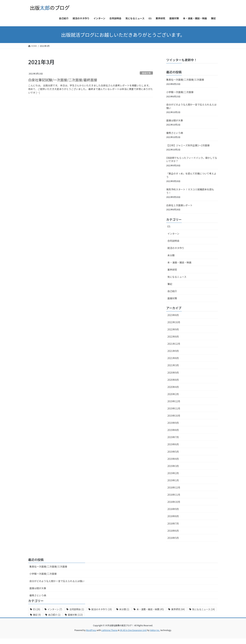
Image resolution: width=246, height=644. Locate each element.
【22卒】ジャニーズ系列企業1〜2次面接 (188, 145)
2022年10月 (174, 322)
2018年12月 (174, 487)
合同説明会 (173, 241)
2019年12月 (174, 401)
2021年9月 (173, 351)
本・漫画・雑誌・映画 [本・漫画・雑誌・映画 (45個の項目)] (150, 609)
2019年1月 (173, 480)
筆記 (170, 284)
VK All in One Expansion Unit (133, 630)
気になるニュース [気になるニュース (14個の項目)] (204, 609)
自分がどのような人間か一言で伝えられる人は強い (191, 106)
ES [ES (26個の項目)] (37, 609)
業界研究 (172, 270)
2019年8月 (173, 430)
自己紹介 (172, 291)
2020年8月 (173, 380)
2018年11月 (174, 495)
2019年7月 (173, 437)
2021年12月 (174, 344)
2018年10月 (174, 502)
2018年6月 (173, 531)
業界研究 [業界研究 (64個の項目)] (178, 609)
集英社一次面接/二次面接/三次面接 (185, 80)
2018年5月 (173, 538)
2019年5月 (173, 452)
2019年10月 (174, 416)
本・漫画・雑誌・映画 (179, 262)
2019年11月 (174, 408)
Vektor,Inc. (155, 630)
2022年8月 (173, 337)
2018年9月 (173, 509)
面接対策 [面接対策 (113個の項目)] (75, 615)
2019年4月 (173, 459)
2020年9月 (173, 373)
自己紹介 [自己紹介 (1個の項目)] (54, 615)
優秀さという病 (175, 133)
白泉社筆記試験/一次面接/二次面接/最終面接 (63, 80)
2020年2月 (173, 394)
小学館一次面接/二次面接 (180, 92)
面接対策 (146, 73)
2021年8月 (173, 358)
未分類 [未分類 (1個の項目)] (124, 609)
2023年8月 (173, 315)
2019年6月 (173, 444)
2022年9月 (173, 329)
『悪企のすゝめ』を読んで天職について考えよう (191, 175)
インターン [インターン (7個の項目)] (55, 609)
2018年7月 (173, 523)
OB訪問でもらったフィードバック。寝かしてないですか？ (192, 159)
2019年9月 (173, 423)
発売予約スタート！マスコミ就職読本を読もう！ (190, 191)
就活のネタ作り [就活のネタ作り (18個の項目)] (102, 609)
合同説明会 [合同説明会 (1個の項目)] (77, 609)
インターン (173, 234)
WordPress (91, 630)
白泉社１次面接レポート (179, 205)
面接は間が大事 (175, 120)
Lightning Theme (109, 630)
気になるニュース (177, 277)
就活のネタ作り (176, 248)
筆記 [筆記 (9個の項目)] (37, 615)
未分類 (171, 255)
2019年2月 (173, 473)
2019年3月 (173, 466)
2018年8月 (173, 516)
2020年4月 (173, 387)
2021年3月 (173, 365)
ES (169, 226)
